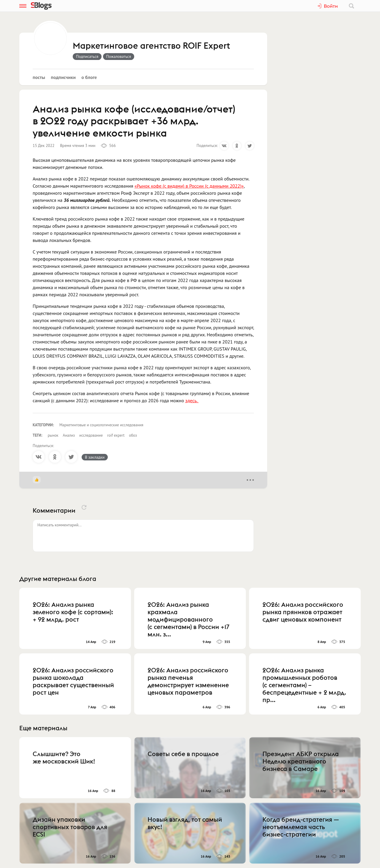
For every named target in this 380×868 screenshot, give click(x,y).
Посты (39, 77)
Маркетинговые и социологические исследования (101, 425)
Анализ (69, 435)
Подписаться (87, 56)
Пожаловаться (119, 56)
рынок (53, 435)
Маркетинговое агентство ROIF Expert (151, 46)
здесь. (192, 400)
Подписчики (63, 77)
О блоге (89, 77)
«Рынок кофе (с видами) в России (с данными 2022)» (189, 186)
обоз (133, 435)
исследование (91, 435)
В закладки (95, 457)
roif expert (116, 435)
